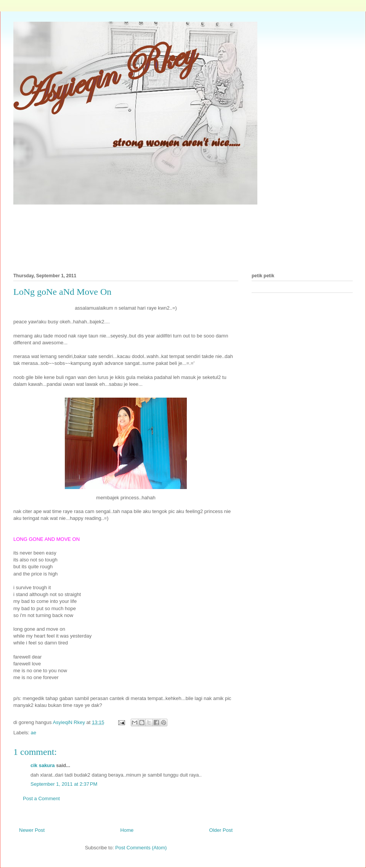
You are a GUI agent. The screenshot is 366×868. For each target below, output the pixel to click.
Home (127, 830)
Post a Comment (41, 798)
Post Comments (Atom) (141, 848)
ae (34, 733)
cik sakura (43, 765)
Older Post (221, 830)
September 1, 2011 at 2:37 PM (64, 784)
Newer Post (32, 830)
